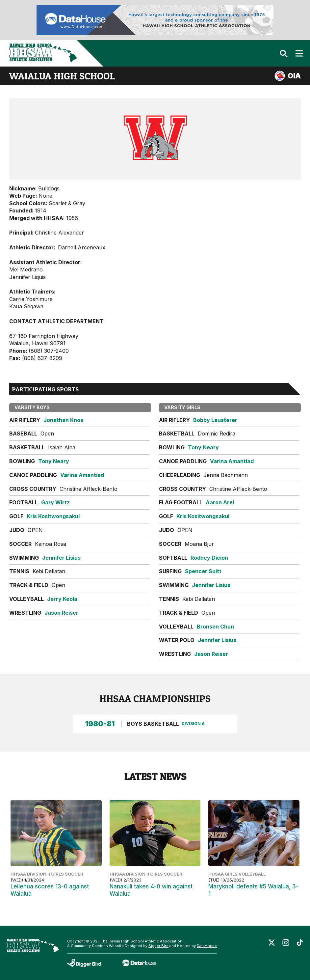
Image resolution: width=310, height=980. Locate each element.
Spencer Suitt (203, 571)
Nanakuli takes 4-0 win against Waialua (151, 890)
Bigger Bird (158, 946)
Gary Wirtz (55, 502)
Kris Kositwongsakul (53, 516)
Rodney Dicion (209, 558)
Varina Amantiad (82, 475)
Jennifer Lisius (61, 558)
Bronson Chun (215, 627)
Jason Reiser (61, 613)
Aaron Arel (220, 502)
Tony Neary (54, 461)
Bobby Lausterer (215, 420)
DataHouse (207, 946)
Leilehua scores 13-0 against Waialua (50, 890)
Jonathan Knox (64, 420)
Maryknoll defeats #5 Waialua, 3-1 (253, 890)
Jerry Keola (62, 599)
